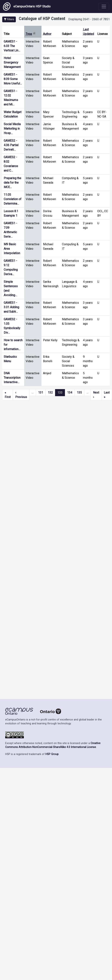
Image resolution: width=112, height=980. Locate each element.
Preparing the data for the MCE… (12, 183)
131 (41, 393)
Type (31, 34)
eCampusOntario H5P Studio (27, 6)
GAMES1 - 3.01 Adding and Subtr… (11, 307)
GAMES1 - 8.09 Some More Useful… (13, 79)
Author (47, 34)
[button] (9, 19)
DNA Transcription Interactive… (12, 378)
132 (50, 393)
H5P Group (52, 754)
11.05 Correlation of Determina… (13, 199)
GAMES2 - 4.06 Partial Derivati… (11, 145)
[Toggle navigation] (104, 6)
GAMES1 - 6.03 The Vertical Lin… (12, 46)
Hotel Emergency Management (12, 62)
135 (79, 393)
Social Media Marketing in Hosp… (12, 129)
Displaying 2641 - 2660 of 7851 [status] (89, 19)
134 (70, 393)
